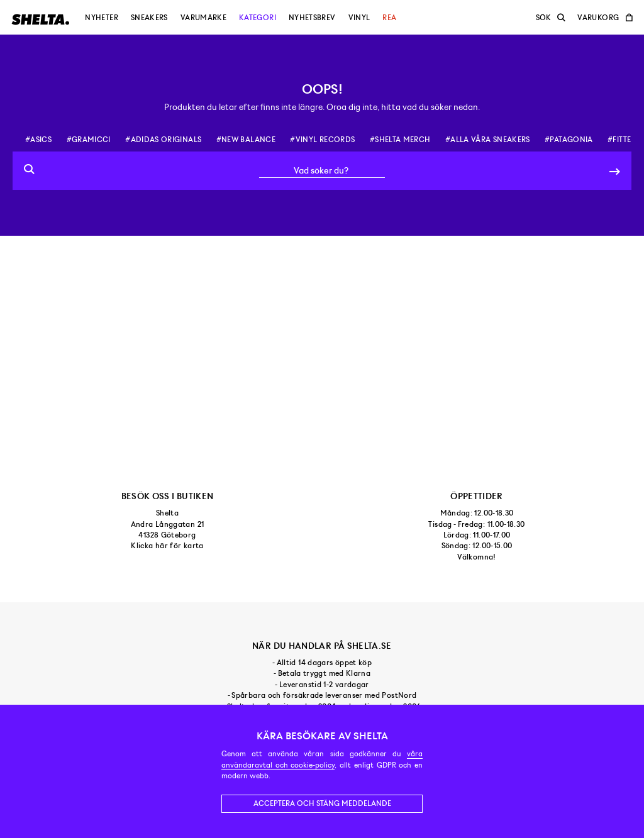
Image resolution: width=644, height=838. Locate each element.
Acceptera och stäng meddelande (322, 803)
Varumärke (203, 18)
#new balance (246, 140)
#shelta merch (400, 140)
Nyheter (102, 18)
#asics (38, 140)
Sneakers (149, 18)
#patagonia (569, 140)
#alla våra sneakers (488, 140)
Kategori (258, 18)
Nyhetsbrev (312, 18)
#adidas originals (163, 140)
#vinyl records (322, 140)
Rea (389, 18)
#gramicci (89, 140)
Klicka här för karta (167, 546)
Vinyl (359, 18)
